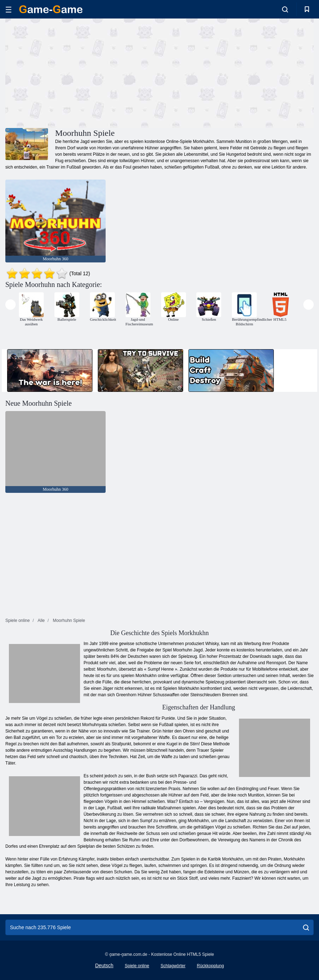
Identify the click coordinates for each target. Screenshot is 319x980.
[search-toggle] (285, 9)
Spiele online (137, 966)
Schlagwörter (173, 966)
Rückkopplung (211, 966)
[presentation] (10, 305)
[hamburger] (9, 9)
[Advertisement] (83, 72)
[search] (306, 927)
